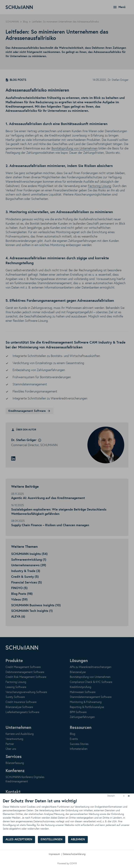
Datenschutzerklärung (74, 854)
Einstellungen (52, 840)
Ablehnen (78, 840)
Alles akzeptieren (19, 840)
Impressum (54, 854)
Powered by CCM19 (67, 864)
